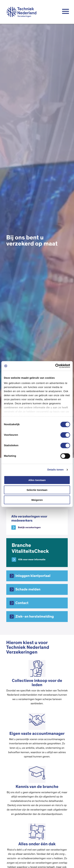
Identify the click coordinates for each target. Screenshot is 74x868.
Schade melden (28, 589)
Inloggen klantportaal (33, 576)
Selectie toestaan (37, 490)
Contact (22, 603)
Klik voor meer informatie (32, 560)
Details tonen (55, 470)
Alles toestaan (37, 480)
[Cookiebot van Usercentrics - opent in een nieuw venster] (55, 366)
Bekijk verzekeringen (29, 527)
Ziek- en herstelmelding (35, 617)
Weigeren (37, 500)
